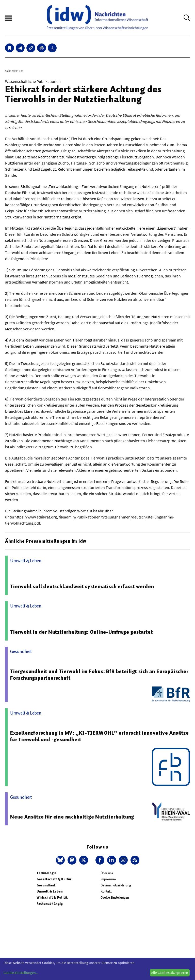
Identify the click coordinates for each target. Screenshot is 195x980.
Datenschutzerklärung (116, 885)
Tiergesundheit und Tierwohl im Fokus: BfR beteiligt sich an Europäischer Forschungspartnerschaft (99, 675)
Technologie (47, 873)
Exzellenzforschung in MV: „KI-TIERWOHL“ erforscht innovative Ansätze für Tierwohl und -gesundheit (99, 736)
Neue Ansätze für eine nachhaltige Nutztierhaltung (72, 817)
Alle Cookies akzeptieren (170, 973)
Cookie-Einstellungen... (21, 973)
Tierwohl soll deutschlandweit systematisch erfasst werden (82, 586)
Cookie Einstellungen (115, 897)
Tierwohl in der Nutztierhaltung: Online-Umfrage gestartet (82, 632)
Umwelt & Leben (50, 891)
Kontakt (106, 891)
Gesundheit (46, 885)
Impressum (108, 879)
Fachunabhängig (50, 904)
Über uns (107, 873)
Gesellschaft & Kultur (54, 879)
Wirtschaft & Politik (52, 897)
